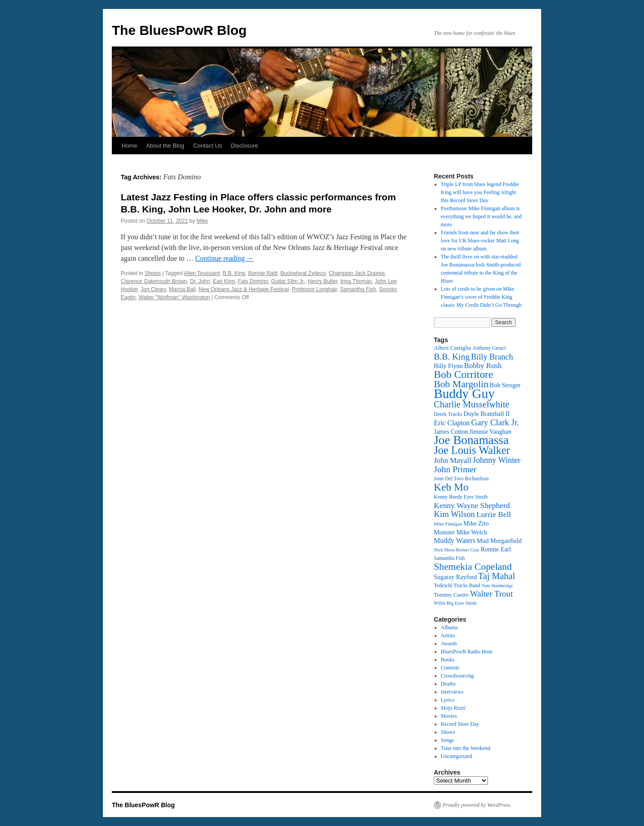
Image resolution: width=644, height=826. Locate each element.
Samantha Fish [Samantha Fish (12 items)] (449, 558)
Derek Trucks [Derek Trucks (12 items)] (448, 414)
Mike (202, 221)
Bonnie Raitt (263, 273)
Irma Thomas (356, 281)
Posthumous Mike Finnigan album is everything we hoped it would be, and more (481, 216)
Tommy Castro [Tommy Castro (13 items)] (451, 595)
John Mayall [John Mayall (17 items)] (453, 460)
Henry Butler (322, 281)
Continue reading (225, 258)
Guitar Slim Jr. (288, 281)
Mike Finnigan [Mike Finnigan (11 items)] (448, 524)
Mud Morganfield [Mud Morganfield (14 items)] (499, 541)
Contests (450, 668)
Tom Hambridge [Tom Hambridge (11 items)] (497, 586)
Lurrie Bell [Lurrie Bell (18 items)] (494, 514)
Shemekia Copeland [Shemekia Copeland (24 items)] (473, 567)
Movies (449, 716)
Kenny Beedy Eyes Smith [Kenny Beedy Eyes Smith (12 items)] (461, 497)
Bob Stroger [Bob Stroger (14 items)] (505, 385)
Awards (449, 644)
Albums (449, 627)
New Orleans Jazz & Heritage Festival (244, 289)
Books (448, 660)
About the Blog (165, 146)
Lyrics (448, 700)
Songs (447, 740)
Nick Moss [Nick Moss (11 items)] (444, 550)
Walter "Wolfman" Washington (174, 297)
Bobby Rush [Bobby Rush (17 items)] (483, 366)
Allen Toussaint (202, 273)
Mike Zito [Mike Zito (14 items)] (476, 523)
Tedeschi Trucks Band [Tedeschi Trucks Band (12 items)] (457, 586)
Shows (153, 273)
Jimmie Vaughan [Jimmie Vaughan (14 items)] (490, 432)
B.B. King (234, 273)
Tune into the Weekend (466, 748)
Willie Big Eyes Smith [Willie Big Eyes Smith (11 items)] (455, 603)
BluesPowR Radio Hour (467, 652)
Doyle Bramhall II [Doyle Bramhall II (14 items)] (486, 414)
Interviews (452, 692)
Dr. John (200, 281)
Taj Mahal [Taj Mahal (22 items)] (497, 576)
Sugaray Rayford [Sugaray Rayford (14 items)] (455, 577)
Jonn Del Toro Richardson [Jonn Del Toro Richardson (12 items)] (461, 479)
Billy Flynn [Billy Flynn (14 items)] (448, 366)
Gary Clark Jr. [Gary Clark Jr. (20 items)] (495, 422)
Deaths (448, 684)
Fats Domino (253, 281)
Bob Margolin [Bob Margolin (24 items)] (461, 384)
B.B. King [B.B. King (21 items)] (452, 356)
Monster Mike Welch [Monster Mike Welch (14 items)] (460, 532)
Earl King (224, 281)
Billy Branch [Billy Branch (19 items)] (492, 357)
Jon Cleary (153, 289)
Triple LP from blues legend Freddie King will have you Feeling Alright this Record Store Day (480, 192)
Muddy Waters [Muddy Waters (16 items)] (455, 540)
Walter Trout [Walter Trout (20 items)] (491, 594)
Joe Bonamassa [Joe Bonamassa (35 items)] (471, 440)
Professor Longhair (315, 289)
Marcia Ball (182, 289)
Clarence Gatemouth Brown (154, 281)
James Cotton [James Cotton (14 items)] (451, 432)
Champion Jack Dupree (357, 273)
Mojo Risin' (454, 708)
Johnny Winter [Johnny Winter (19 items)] (497, 460)
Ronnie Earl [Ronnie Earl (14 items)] (496, 549)
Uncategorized (457, 756)
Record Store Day (460, 724)
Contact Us (208, 146)
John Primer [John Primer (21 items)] (455, 469)
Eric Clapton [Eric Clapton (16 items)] (452, 423)
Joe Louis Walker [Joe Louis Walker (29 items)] (472, 450)
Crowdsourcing (458, 676)
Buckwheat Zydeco (303, 273)
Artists (448, 635)
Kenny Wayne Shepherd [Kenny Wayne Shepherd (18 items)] (472, 505)
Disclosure (244, 146)
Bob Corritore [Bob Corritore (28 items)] (464, 374)
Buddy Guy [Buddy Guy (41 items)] (464, 394)
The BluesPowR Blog (179, 30)
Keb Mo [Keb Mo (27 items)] (451, 487)
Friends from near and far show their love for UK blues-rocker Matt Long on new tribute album (480, 241)
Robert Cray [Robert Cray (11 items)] (467, 550)
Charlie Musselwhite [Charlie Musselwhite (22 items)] (472, 404)
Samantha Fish (358, 289)
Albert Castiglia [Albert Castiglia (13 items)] (452, 348)
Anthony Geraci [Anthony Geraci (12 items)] (489, 348)
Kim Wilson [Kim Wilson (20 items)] (454, 514)
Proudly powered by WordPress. (477, 805)
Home (129, 146)
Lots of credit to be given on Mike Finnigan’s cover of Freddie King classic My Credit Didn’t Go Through (481, 297)
